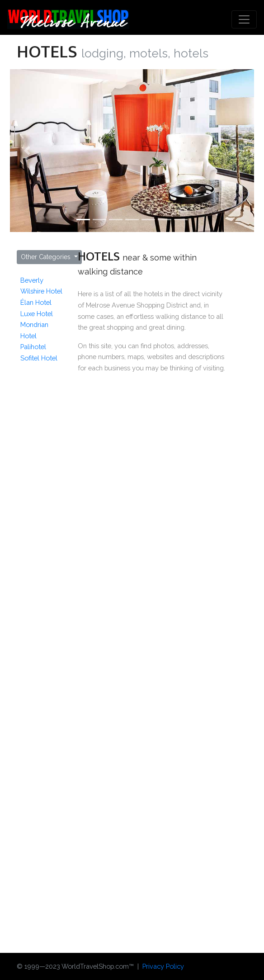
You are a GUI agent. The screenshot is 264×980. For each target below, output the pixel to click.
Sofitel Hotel (39, 358)
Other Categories (47, 257)
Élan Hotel (36, 302)
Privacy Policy (163, 966)
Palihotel (33, 347)
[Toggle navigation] (244, 19)
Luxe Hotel (37, 314)
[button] (28, 151)
